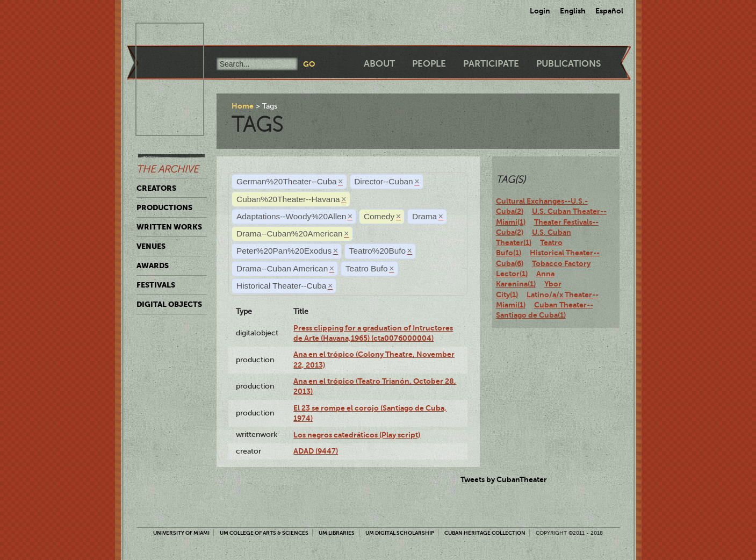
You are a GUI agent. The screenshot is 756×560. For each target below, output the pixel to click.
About (379, 64)
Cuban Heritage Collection (485, 533)
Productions (164, 207)
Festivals (156, 285)
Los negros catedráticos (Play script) (357, 435)
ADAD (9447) (316, 451)
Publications (568, 64)
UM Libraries (337, 533)
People (429, 64)
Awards (153, 265)
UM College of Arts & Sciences (264, 533)
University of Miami (181, 533)
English (573, 11)
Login (540, 11)
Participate (491, 64)
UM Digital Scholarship (400, 533)
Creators (156, 188)
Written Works (169, 227)
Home (243, 106)
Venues (151, 246)
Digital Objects (169, 304)
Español (609, 11)
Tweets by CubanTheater (504, 479)
